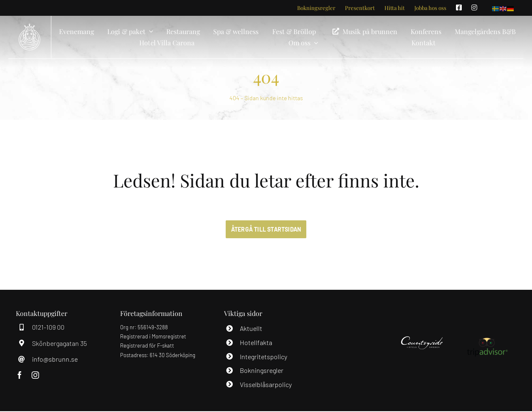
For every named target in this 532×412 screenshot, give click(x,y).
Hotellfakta (256, 342)
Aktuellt (251, 328)
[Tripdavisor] (487, 339)
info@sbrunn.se (55, 359)
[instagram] (35, 375)
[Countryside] (422, 339)
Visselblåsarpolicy (266, 384)
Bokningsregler (262, 370)
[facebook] (20, 375)
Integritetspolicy (264, 356)
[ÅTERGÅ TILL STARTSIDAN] (266, 229)
